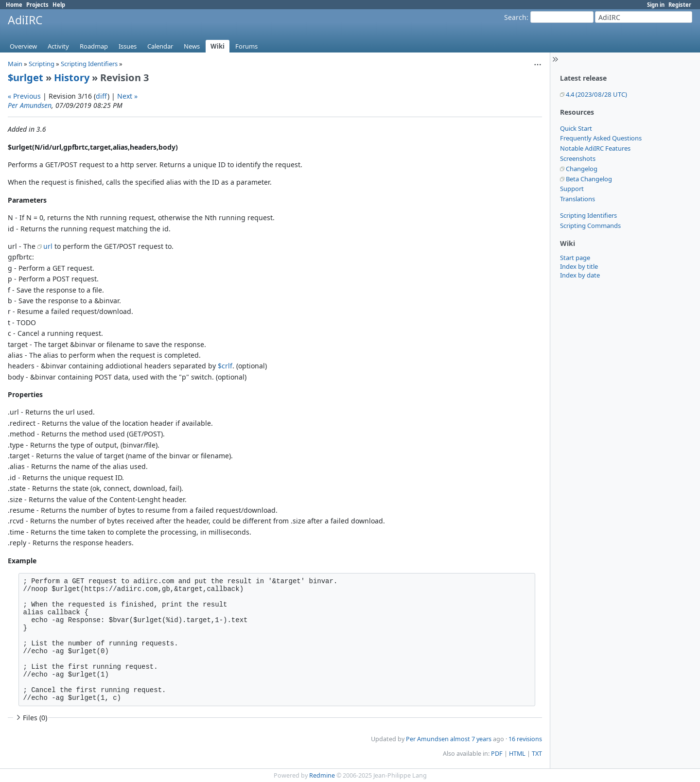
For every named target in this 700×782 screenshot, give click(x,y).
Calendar (160, 46)
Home (14, 5)
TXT (537, 754)
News (192, 46)
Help (59, 5)
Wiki (218, 46)
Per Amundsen (30, 105)
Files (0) (31, 718)
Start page (575, 258)
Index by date (580, 275)
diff (102, 96)
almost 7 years (471, 739)
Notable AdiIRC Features (595, 148)
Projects (37, 5)
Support (572, 189)
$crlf (225, 366)
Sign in (656, 5)
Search (515, 17)
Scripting (42, 64)
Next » (127, 96)
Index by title (579, 266)
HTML (517, 754)
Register (680, 5)
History (72, 78)
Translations (577, 199)
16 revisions (525, 739)
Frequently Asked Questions (601, 138)
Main (15, 64)
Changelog (582, 169)
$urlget (26, 78)
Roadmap (94, 46)
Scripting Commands (590, 226)
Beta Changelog (589, 179)
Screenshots (578, 158)
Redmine (322, 775)
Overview (23, 46)
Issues (128, 46)
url (48, 246)
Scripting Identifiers (588, 215)
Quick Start (576, 128)
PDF (497, 754)
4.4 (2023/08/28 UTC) (596, 94)
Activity (58, 46)
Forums (246, 46)
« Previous (24, 96)
